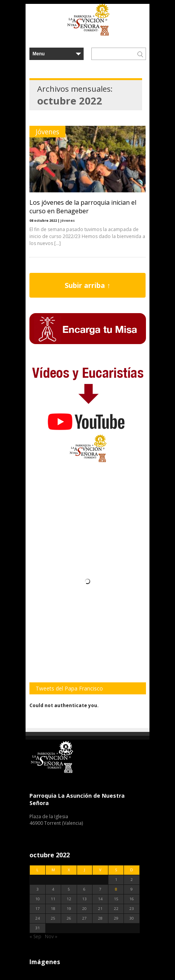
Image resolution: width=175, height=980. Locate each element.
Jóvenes (47, 132)
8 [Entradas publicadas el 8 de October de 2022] (116, 889)
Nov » (51, 936)
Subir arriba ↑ (87, 285)
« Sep (35, 936)
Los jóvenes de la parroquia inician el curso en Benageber (83, 207)
